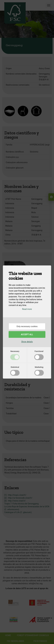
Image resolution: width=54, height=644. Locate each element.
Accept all (27, 334)
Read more (27, 309)
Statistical (15, 367)
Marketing (39, 367)
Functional (39, 351)
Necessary (15, 351)
